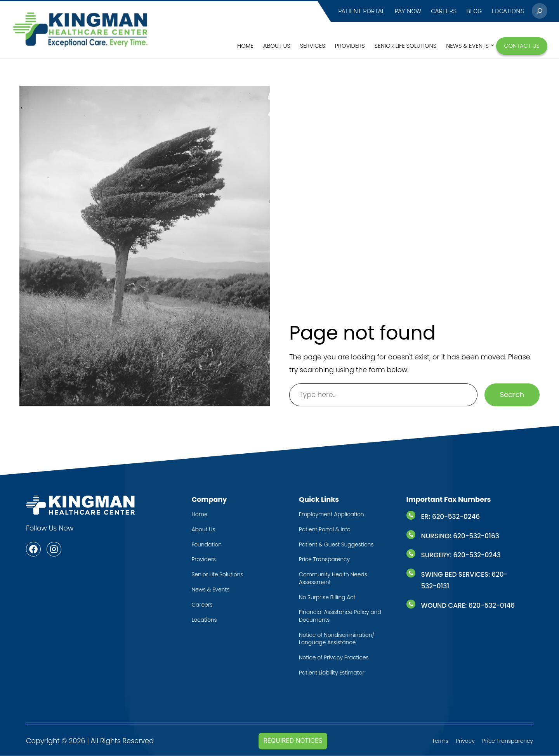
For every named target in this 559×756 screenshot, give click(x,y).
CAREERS (444, 11)
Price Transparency (508, 741)
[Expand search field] (540, 11)
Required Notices (293, 741)
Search (512, 394)
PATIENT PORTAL (361, 11)
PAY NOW (408, 11)
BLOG (474, 11)
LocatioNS (508, 11)
